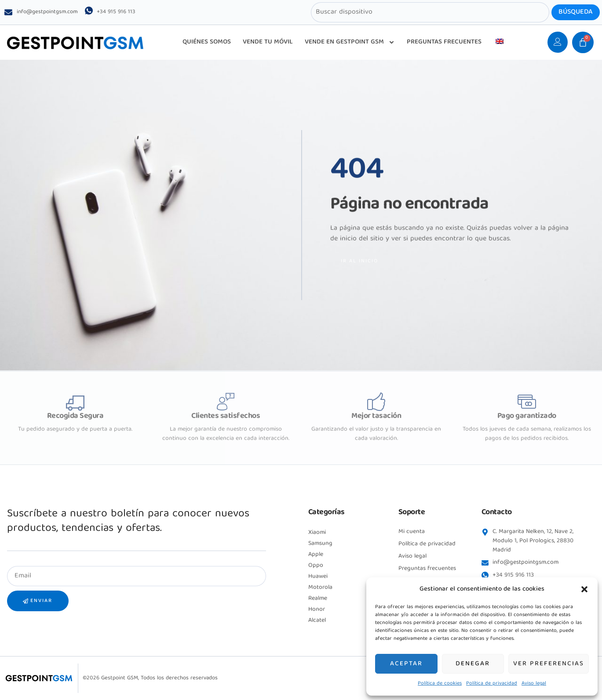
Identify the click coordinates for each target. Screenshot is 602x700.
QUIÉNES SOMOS (207, 42)
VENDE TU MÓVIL (268, 42)
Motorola (320, 588)
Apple (316, 555)
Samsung (320, 544)
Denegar (473, 664)
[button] (584, 589)
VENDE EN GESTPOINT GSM (350, 42)
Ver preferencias (549, 664)
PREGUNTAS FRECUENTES (444, 42)
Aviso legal (534, 684)
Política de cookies (440, 684)
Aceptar (406, 664)
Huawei (318, 577)
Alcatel (317, 620)
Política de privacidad (492, 684)
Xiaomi (317, 533)
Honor (317, 609)
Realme (318, 598)
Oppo (316, 566)
